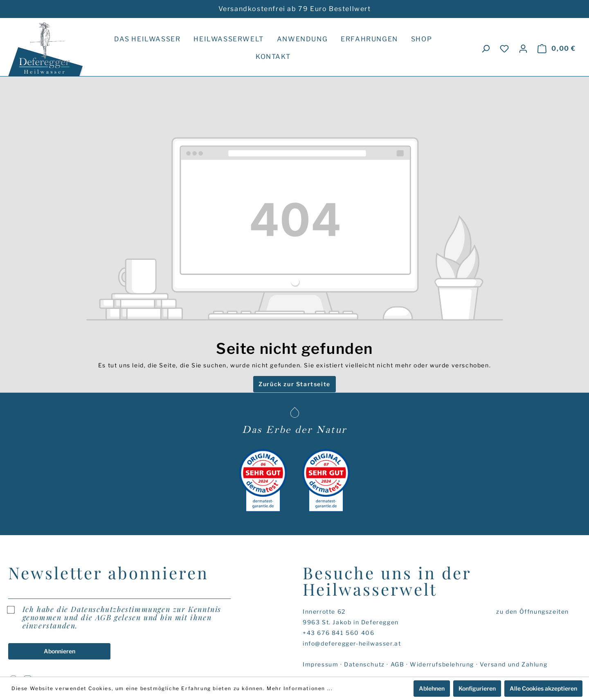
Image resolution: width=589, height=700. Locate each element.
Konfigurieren (477, 688)
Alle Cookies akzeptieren (543, 688)
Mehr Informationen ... (300, 688)
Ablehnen (432, 688)
